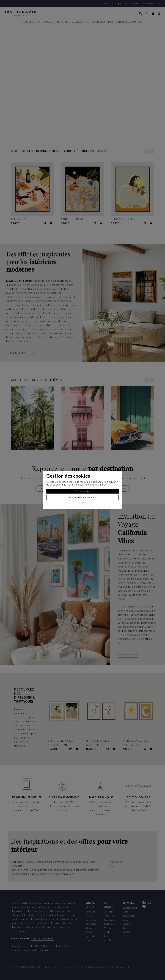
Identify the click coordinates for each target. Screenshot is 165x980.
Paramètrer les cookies (82, 497)
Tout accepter (83, 491)
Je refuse (83, 503)
